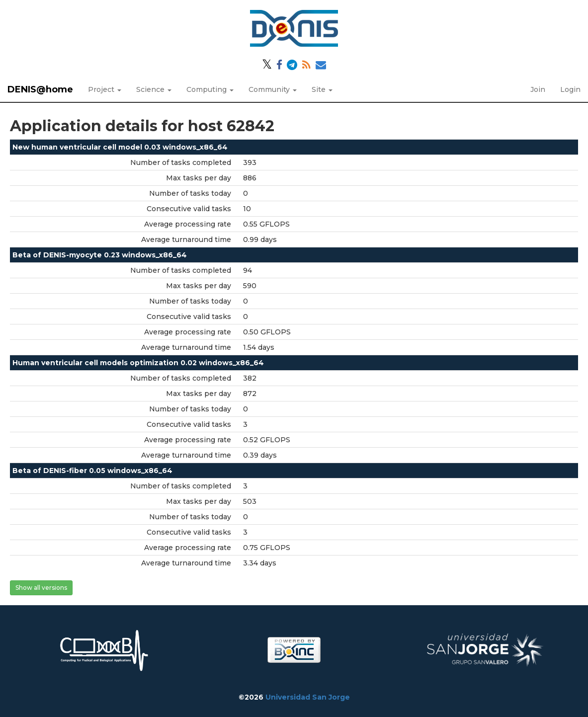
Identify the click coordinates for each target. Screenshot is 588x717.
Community (273, 89)
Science (154, 89)
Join (538, 89)
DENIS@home (40, 89)
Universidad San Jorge (308, 697)
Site (322, 89)
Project (105, 89)
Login (570, 89)
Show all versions (41, 588)
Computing (210, 89)
